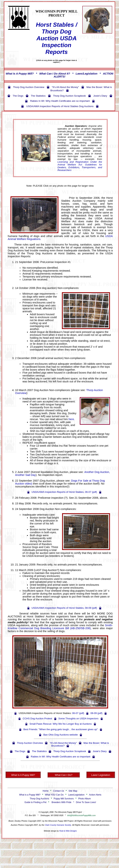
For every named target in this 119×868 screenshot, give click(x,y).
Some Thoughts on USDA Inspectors (78, 718)
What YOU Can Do (54, 795)
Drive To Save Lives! (86, 802)
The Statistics (38, 96)
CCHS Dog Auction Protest (37, 718)
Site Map (73, 791)
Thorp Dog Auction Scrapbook (69, 96)
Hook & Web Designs (68, 831)
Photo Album (85, 799)
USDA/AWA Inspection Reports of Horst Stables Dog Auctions (60, 106)
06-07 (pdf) (78, 713)
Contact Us (58, 791)
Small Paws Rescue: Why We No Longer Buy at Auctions (61, 724)
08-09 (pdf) (96, 713)
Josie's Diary (100, 96)
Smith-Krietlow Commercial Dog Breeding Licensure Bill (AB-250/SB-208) (60, 627)
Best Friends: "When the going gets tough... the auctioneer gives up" (61, 729)
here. (72, 419)
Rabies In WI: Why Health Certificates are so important (60, 101)
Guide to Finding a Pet (35, 802)
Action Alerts (95, 795)
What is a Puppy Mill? (30, 795)
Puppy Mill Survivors (64, 799)
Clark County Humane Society (58, 825)
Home (45, 791)
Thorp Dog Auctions (39, 799)
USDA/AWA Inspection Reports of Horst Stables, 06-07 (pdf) (64, 492)
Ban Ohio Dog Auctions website (61, 735)
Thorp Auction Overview (30, 743)
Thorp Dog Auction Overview (29, 87)
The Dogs (18, 96)
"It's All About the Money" (65, 87)
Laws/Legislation (87, 74)
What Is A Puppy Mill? (20, 74)
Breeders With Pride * (63, 802)
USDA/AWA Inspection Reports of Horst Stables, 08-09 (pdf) (64, 608)
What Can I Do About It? (55, 74)
